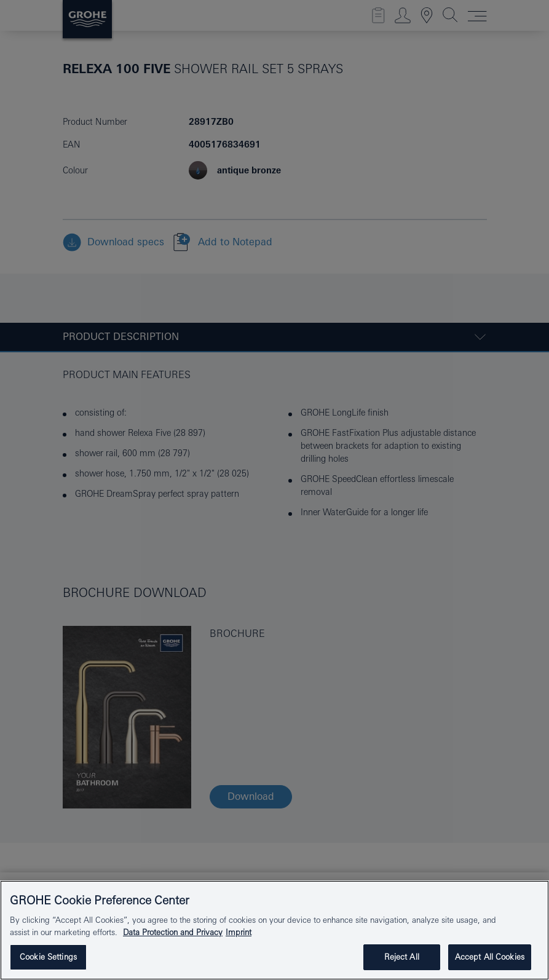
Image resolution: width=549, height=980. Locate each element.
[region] (274, 930)
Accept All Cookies (490, 957)
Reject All (402, 957)
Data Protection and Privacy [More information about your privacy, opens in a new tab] (173, 932)
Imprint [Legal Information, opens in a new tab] (239, 932)
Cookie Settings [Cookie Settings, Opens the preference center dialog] (48, 957)
